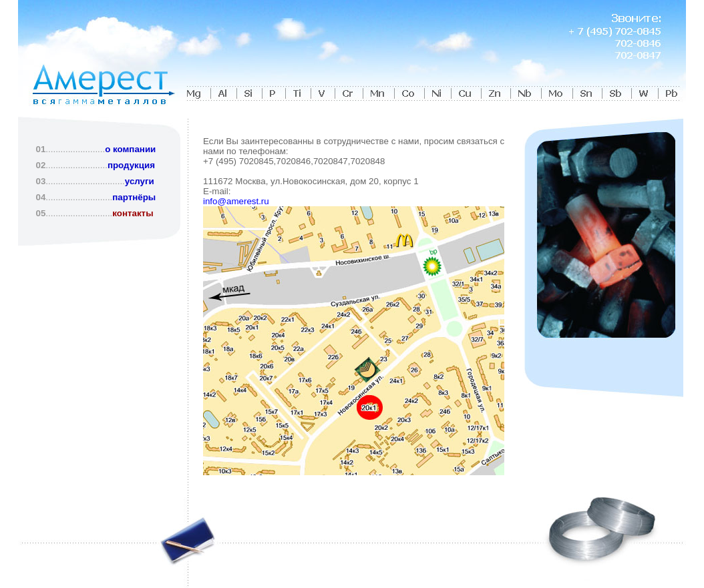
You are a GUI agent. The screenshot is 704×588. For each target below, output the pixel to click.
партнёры (134, 197)
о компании (130, 149)
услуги (140, 181)
